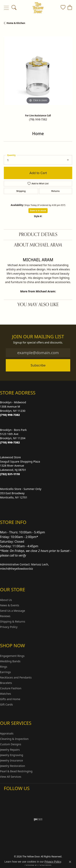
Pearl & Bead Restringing (16, 771)
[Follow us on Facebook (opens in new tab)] (17, 796)
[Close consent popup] (70, 862)
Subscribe (38, 365)
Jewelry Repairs (10, 750)
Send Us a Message (13, 611)
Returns (56, 191)
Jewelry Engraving (12, 755)
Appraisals (7, 733)
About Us (6, 600)
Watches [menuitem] (5, 694)
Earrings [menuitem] (5, 672)
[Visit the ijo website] (38, 819)
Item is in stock (38, 210)
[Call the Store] (10, 415)
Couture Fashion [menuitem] (11, 688)
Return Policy (28, 839)
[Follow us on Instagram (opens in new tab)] (8, 796)
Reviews (5, 616)
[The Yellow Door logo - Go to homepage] (38, 8)
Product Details (38, 235)
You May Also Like (38, 305)
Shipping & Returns (13, 621)
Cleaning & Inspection (14, 739)
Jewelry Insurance (11, 760)
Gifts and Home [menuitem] (10, 699)
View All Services (11, 777)
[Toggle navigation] (6, 8)
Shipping (21, 191)
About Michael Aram (38, 245)
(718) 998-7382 (38, 119)
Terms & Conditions (23, 846)
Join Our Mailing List (38, 337)
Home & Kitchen (16, 23)
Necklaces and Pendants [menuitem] (16, 677)
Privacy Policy (9, 627)
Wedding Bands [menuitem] (10, 661)
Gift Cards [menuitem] (6, 704)
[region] (38, 71)
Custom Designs (11, 744)
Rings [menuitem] (4, 667)
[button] (14, 8)
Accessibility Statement (51, 846)
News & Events (10, 605)
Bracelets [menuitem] (6, 683)
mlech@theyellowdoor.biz (17, 569)
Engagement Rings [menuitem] (12, 656)
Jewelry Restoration (13, 766)
